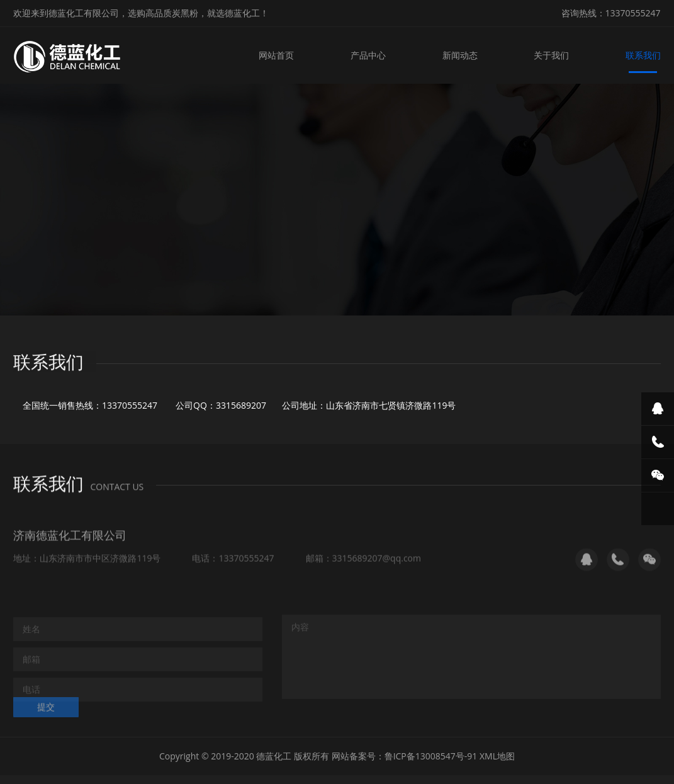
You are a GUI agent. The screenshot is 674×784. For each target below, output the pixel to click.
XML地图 (497, 757)
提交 (46, 713)
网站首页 (278, 55)
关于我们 (552, 55)
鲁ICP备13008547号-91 (431, 757)
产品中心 (369, 55)
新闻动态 (461, 55)
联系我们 (643, 55)
